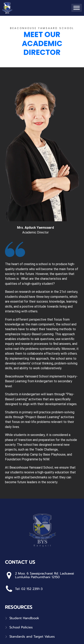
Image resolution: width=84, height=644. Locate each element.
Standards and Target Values (32, 637)
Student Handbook (24, 618)
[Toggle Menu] (77, 8)
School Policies (21, 627)
